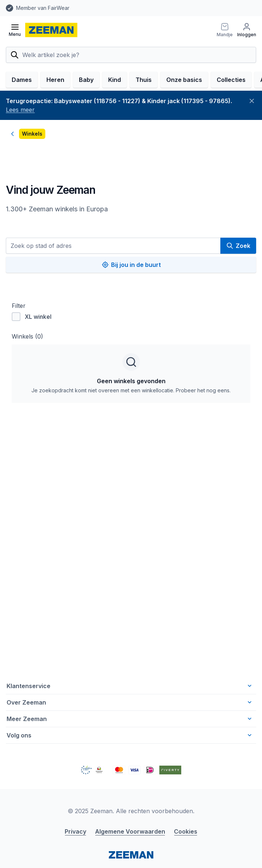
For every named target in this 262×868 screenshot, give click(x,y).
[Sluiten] (252, 101)
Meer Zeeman (130, 719)
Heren (55, 80)
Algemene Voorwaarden (130, 831)
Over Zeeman (130, 702)
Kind (115, 80)
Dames (22, 80)
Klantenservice (130, 686)
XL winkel (32, 317)
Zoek (238, 246)
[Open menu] (15, 30)
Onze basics (184, 80)
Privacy (75, 831)
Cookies (186, 831)
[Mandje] (225, 30)
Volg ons (130, 735)
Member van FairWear (43, 8)
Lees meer (20, 110)
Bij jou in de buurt (131, 265)
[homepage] (51, 30)
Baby (86, 80)
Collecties (231, 80)
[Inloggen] (247, 30)
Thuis (144, 80)
